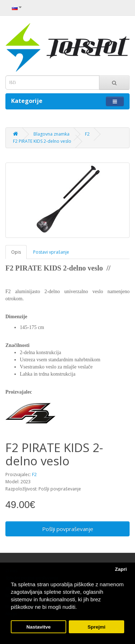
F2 (87, 134)
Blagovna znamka (51, 134)
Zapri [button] (121, 569)
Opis (16, 252)
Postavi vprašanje (51, 252)
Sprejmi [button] (96, 627)
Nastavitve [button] (39, 627)
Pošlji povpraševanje (68, 529)
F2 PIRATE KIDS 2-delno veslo (42, 141)
